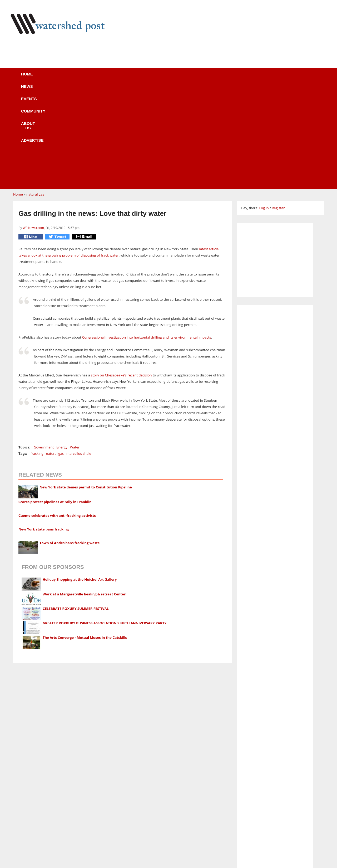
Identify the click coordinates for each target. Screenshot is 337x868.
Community (138, 77)
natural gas (35, 94)
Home (43, 77)
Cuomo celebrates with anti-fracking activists (57, 416)
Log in (264, 108)
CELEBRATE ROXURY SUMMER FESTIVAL (76, 509)
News (71, 77)
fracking (37, 354)
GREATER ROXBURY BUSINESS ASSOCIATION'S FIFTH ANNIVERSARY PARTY (105, 523)
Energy (62, 347)
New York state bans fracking (44, 429)
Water (75, 347)
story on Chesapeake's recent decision (121, 275)
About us (177, 77)
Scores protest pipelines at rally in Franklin (55, 402)
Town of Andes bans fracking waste (70, 443)
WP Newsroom (33, 128)
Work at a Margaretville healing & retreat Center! (85, 494)
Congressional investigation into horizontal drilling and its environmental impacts (147, 237)
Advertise (215, 77)
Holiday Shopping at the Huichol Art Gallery (80, 479)
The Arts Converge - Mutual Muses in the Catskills (85, 538)
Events (101, 77)
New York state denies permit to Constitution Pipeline (86, 387)
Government (44, 347)
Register (278, 108)
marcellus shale (79, 354)
